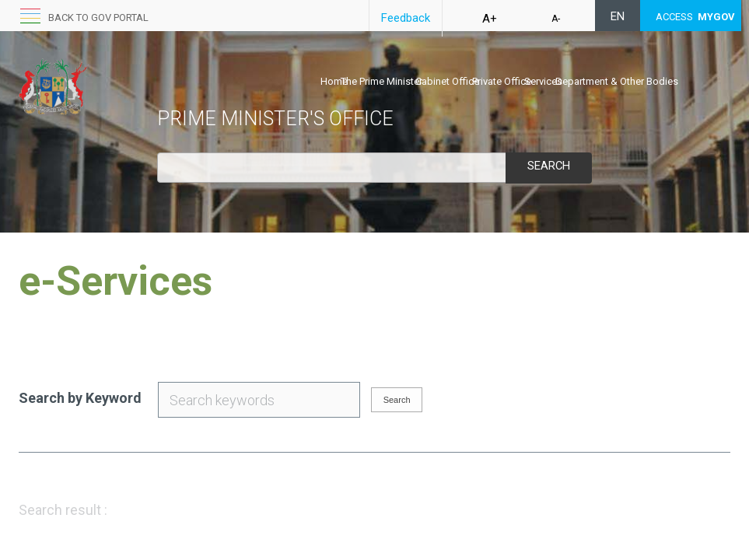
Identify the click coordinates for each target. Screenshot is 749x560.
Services (543, 81)
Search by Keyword (80, 398)
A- (556, 19)
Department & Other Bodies (617, 81)
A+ (490, 19)
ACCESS (695, 17)
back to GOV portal (98, 17)
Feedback (406, 18)
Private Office (502, 81)
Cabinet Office (447, 81)
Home (334, 81)
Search (548, 166)
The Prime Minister (381, 81)
